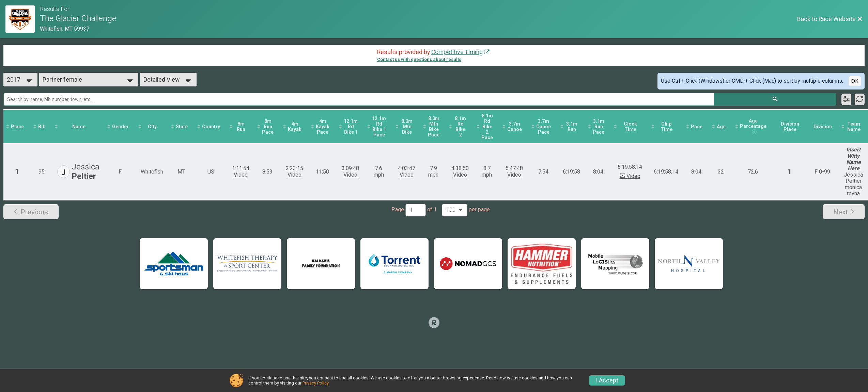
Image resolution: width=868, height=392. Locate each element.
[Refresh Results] (860, 99)
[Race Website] (23, 19)
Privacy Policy (315, 383)
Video (241, 175)
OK (855, 81)
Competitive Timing (457, 52)
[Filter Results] (846, 99)
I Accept (607, 380)
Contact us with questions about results (419, 59)
